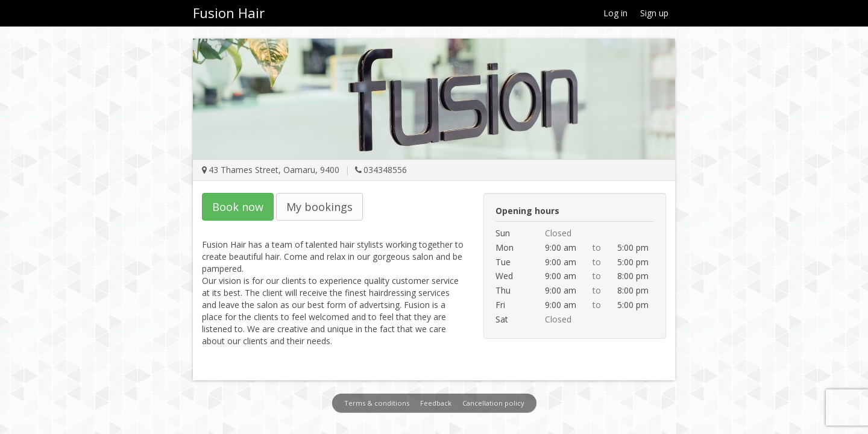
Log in (615, 13)
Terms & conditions (377, 403)
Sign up (654, 13)
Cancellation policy (493, 403)
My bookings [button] (319, 207)
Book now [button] (238, 207)
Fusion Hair (229, 13)
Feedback (436, 403)
